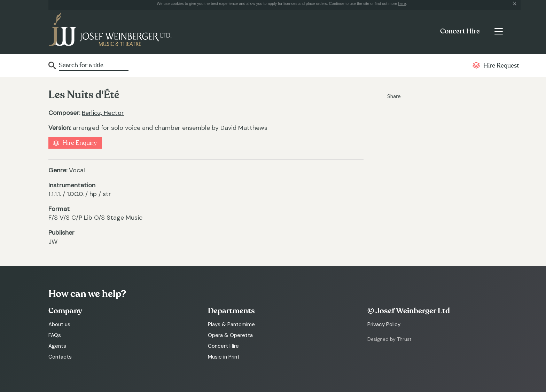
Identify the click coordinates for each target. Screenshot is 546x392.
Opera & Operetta (230, 335)
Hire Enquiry (80, 143)
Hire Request (501, 66)
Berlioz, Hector (103, 113)
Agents (57, 346)
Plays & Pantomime (231, 324)
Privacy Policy (384, 324)
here (402, 3)
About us (59, 324)
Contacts (60, 357)
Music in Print (224, 357)
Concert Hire (460, 31)
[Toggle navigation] (498, 31)
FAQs (55, 335)
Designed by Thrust (389, 339)
